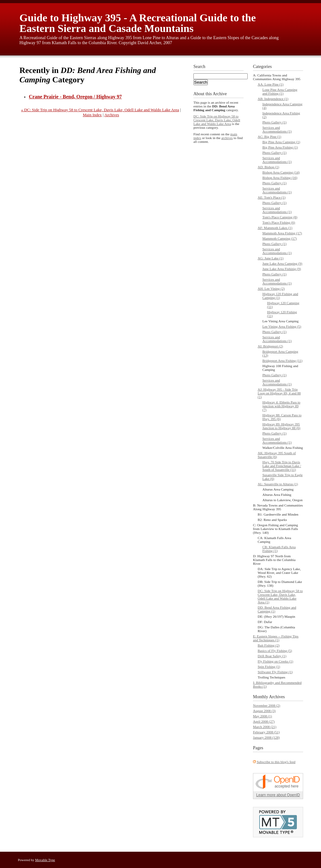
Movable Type (45, 860)
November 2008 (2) (267, 705)
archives (227, 138)
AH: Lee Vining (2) (271, 288)
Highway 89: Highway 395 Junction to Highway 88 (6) (281, 426)
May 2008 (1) (263, 716)
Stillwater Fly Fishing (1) (275, 672)
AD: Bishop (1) (268, 167)
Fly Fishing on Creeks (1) (275, 661)
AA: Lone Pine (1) (271, 84)
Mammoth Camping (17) (280, 238)
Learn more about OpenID (278, 795)
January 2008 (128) (266, 737)
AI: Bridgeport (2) (270, 346)
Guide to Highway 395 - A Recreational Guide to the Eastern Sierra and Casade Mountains (138, 23)
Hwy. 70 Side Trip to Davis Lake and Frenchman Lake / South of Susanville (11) (282, 466)
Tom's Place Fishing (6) (279, 222)
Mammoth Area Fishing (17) (282, 233)
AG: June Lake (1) (271, 258)
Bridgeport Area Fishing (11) (282, 361)
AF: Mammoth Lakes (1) (275, 228)
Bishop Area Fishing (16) (280, 178)
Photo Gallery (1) (274, 122)
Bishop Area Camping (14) (281, 172)
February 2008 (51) (266, 732)
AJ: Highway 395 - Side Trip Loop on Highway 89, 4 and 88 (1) (279, 393)
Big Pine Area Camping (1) (281, 142)
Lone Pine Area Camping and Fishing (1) (280, 91)
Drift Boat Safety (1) (272, 656)
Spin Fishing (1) (269, 667)
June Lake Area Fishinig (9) (282, 269)
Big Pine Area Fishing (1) (280, 147)
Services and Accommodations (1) (277, 129)
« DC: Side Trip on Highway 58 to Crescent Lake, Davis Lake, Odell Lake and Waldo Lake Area (100, 110)
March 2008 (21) (265, 727)
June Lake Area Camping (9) (282, 263)
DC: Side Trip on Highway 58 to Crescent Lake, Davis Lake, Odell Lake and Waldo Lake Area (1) (280, 596)
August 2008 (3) (264, 711)
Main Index (92, 115)
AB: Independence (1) (273, 99)
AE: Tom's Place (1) (272, 197)
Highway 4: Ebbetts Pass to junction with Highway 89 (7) (281, 406)
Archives (112, 115)
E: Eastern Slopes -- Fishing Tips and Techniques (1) (276, 638)
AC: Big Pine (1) (269, 137)
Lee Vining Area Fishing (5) (282, 326)
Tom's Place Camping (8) (280, 217)
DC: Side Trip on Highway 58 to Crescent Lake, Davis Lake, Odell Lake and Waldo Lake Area (217, 120)
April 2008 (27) (264, 721)
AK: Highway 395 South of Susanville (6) (277, 455)
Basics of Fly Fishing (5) (275, 651)
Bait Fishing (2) (269, 645)
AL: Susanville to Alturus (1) (278, 484)
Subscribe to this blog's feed (276, 762)
